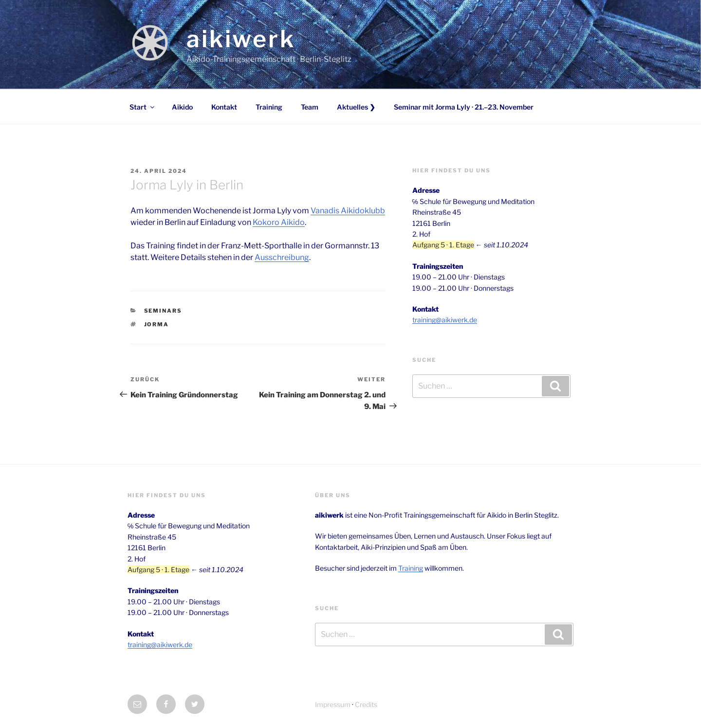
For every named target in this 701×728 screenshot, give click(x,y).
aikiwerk (241, 39)
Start (143, 107)
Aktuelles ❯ (356, 107)
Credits (366, 704)
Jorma (157, 324)
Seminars (163, 311)
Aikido (182, 107)
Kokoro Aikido (279, 222)
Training (269, 107)
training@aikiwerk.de (445, 320)
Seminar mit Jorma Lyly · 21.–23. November (464, 107)
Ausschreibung (282, 257)
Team (310, 107)
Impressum (333, 704)
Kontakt (224, 107)
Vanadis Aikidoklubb (348, 211)
